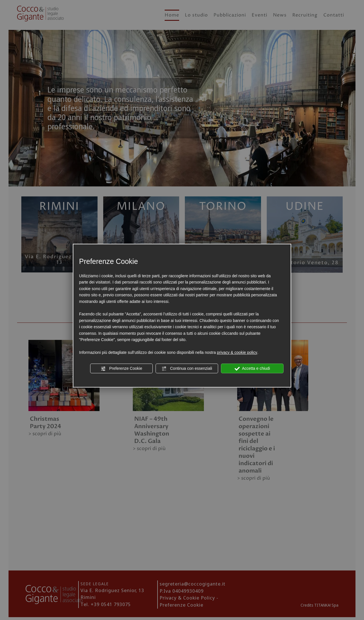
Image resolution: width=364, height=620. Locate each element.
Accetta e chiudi (252, 369)
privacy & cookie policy (237, 352)
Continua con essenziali (187, 369)
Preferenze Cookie (121, 369)
